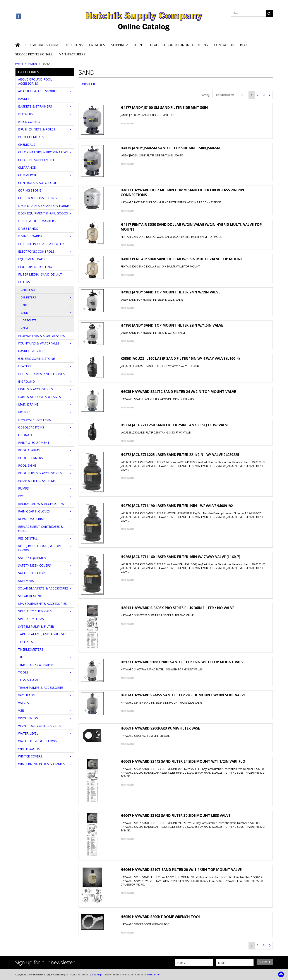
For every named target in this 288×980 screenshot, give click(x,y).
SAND (24, 313)
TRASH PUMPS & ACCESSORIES (41, 688)
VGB (21, 710)
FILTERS (33, 64)
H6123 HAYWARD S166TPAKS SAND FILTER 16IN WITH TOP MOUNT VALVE (183, 662)
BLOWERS (25, 114)
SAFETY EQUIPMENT (33, 558)
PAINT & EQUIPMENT (34, 443)
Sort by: (205, 95)
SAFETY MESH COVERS (34, 565)
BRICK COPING (29, 122)
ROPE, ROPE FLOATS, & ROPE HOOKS (40, 548)
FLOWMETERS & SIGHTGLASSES (41, 336)
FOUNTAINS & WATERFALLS (39, 343)
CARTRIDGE (28, 290)
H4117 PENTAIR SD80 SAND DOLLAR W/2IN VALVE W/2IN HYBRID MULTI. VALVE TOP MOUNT (191, 227)
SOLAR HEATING (30, 596)
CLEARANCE (27, 167)
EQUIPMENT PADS (32, 259)
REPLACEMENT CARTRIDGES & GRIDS (41, 529)
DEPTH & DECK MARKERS (37, 221)
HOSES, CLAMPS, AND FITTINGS (42, 374)
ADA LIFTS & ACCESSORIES (38, 91)
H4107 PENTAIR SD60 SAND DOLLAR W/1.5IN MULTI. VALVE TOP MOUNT (182, 259)
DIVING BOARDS (30, 236)
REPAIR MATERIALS (32, 519)
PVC (21, 496)
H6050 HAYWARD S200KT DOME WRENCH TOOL (161, 917)
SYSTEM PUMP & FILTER (36, 626)
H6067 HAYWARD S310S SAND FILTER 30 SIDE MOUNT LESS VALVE (175, 816)
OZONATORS (28, 435)
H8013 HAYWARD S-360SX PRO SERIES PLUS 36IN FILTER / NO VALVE (177, 608)
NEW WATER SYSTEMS (34, 420)
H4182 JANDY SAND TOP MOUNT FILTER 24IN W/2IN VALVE (170, 292)
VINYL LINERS (28, 718)
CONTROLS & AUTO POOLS (38, 183)
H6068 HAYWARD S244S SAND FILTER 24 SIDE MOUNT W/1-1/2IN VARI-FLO (183, 761)
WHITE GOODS (29, 749)
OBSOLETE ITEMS (31, 427)
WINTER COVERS (30, 756)
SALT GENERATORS (32, 573)
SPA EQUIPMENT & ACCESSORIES (42, 604)
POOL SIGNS (27, 465)
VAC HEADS (26, 695)
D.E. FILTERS (28, 297)
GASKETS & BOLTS (32, 351)
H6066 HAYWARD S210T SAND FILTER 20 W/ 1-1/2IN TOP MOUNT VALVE (181, 870)
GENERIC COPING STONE (36, 359)
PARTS (25, 305)
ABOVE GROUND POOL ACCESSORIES (35, 81)
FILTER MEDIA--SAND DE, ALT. (40, 274)
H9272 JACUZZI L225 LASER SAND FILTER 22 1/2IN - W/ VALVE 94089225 (180, 455)
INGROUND (27, 381)
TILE (21, 657)
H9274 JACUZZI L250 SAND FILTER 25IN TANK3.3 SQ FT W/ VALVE (175, 425)
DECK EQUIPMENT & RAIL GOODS (43, 213)
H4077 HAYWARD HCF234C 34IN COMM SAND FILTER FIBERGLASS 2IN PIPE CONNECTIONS (183, 192)
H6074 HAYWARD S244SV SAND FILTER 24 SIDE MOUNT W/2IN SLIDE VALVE (183, 695)
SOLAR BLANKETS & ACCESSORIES (43, 588)
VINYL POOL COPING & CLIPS (40, 726)
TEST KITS (26, 642)
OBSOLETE (29, 320)
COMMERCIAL (28, 175)
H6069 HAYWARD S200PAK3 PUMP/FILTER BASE (160, 728)
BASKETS (25, 99)
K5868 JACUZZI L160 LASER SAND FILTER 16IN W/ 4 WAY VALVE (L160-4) (180, 358)
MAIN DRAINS (28, 404)
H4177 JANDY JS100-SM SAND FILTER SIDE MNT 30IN (164, 108)
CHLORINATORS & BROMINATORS (43, 152)
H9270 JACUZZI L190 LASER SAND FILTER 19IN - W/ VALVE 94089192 (177, 506)
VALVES (26, 328)
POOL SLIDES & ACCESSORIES (40, 473)
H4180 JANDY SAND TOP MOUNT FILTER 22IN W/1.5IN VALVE (172, 325)
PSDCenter (154, 974)
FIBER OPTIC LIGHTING (35, 267)
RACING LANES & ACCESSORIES (41, 504)
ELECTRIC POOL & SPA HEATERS (42, 244)
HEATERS (25, 366)
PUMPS (23, 488)
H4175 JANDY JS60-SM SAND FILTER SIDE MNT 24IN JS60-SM (171, 148)
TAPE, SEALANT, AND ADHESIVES (42, 634)
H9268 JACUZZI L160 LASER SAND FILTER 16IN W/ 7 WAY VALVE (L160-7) (180, 557)
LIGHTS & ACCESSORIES (35, 389)
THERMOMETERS (31, 649)
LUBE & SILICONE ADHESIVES (39, 397)
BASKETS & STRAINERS (35, 106)
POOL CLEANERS (30, 458)
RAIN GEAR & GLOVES (34, 511)
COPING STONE (30, 190)
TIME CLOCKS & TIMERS (36, 665)
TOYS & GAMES (29, 680)
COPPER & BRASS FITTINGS (38, 198)
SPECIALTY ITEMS (31, 619)
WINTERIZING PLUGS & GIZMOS (42, 764)
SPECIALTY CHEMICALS (35, 611)
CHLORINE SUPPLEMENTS (37, 160)
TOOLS (23, 672)
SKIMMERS (26, 581)
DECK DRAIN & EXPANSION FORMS (44, 206)
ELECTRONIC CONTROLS (36, 251)
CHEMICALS (27, 145)
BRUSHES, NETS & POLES (37, 129)
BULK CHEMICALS (31, 137)
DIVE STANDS (28, 229)
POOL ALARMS (29, 450)
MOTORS (25, 412)
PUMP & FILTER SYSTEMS (37, 481)
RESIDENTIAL (28, 538)
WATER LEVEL (28, 733)
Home (19, 64)
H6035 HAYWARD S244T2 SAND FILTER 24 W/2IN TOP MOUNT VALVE (178, 392)
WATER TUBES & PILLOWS (37, 741)
